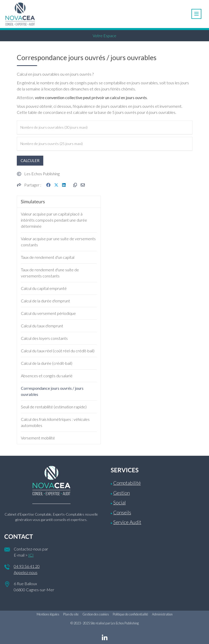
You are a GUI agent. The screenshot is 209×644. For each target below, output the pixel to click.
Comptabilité (127, 483)
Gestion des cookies (96, 614)
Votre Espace (104, 36)
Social (120, 502)
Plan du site (71, 614)
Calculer (30, 160)
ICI (31, 555)
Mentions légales (48, 614)
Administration (162, 614)
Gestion (122, 493)
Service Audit (127, 522)
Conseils (122, 512)
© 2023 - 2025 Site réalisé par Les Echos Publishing (105, 623)
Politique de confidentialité (130, 614)
